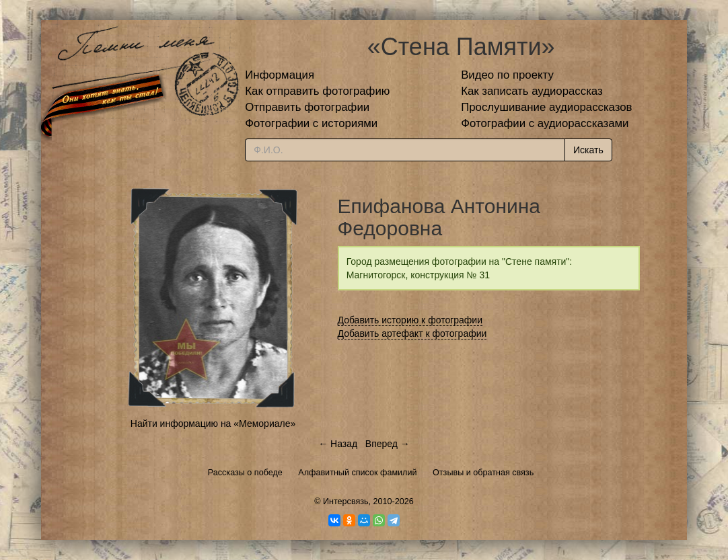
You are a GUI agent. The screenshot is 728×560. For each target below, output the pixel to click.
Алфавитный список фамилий (357, 473)
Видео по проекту (507, 75)
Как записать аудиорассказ (532, 91)
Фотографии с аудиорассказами (545, 123)
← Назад (338, 444)
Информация (280, 75)
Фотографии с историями (311, 123)
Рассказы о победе (245, 473)
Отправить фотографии (307, 107)
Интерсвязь (346, 502)
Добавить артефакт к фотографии (412, 333)
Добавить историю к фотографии (410, 320)
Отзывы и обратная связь (483, 473)
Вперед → (388, 444)
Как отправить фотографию (317, 91)
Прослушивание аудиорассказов (546, 107)
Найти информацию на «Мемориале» (213, 424)
